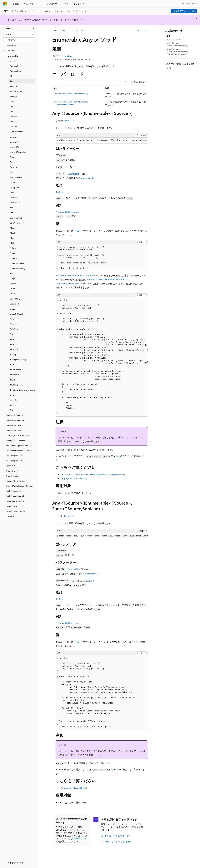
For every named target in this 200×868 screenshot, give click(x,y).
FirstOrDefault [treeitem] (16, 177)
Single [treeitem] (13, 309)
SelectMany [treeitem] (15, 299)
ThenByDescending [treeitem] (18, 359)
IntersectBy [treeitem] (15, 203)
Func (73, 581)
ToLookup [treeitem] (14, 385)
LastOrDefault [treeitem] (16, 218)
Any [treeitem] (12, 81)
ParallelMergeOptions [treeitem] (15, 501)
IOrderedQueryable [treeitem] (14, 456)
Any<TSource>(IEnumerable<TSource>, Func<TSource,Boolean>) (93, 474)
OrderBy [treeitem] (14, 258)
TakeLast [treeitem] (14, 344)
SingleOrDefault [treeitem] (17, 314)
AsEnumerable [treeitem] (16, 91)
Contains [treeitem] (14, 117)
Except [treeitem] (13, 162)
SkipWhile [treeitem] (14, 329)
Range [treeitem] (13, 278)
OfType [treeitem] (13, 248)
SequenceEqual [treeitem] (16, 304)
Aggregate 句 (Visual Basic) (74, 478)
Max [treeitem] (12, 228)
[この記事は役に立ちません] (170, 68)
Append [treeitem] (13, 86)
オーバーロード (173, 39)
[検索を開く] (183, 4)
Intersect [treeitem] (14, 198)
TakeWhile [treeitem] (14, 349)
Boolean (59, 192)
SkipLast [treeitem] (14, 324)
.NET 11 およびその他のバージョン (75, 493)
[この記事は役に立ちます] (167, 68)
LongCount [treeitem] (15, 223)
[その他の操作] (145, 31)
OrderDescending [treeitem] (17, 268)
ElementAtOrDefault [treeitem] (19, 152)
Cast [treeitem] (12, 101)
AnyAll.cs (68, 121)
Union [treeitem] (13, 395)
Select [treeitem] (13, 294)
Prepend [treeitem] (14, 273)
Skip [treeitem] (12, 319)
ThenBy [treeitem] (13, 354)
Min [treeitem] (12, 238)
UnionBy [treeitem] (14, 400)
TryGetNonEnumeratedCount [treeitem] (22, 390)
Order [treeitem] (12, 253)
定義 (168, 36)
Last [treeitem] (12, 213)
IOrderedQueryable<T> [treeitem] (16, 461)
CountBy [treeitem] (14, 127)
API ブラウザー (77, 30)
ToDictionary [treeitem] (15, 370)
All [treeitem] (11, 76)
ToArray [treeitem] (13, 364)
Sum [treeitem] (12, 334)
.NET (64, 30)
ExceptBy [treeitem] (14, 167)
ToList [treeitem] (12, 380)
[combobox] (19, 34)
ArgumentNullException (67, 212)
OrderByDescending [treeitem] (19, 263)
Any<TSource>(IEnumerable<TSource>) (71, 94)
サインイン (192, 4)
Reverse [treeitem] (13, 289)
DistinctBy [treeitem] (14, 142)
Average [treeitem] (13, 96)
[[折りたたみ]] (34, 28)
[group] (102, 141)
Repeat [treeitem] (13, 283)
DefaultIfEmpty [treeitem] (16, 132)
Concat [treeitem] (13, 111)
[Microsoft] (5, 4)
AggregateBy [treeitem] (15, 71)
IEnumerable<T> (86, 178)
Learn (55, 30)
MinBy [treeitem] (13, 243)
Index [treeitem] (12, 192)
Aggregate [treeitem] (14, 66)
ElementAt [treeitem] (14, 147)
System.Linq (67, 56)
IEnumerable (73, 174)
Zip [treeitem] (11, 410)
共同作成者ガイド (71, 840)
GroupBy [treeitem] (14, 182)
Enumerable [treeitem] (13, 56)
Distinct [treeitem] (13, 137)
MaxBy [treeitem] (13, 233)
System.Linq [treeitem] (11, 46)
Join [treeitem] (12, 208)
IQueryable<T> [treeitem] (12, 471)
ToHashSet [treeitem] (15, 375)
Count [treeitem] (13, 122)
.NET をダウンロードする (184, 11)
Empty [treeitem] (13, 157)
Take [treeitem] (12, 339)
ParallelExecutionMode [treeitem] (15, 496)
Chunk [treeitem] (13, 106)
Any (78, 231)
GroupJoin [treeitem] (14, 187)
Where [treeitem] (13, 405)
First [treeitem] (12, 172)
